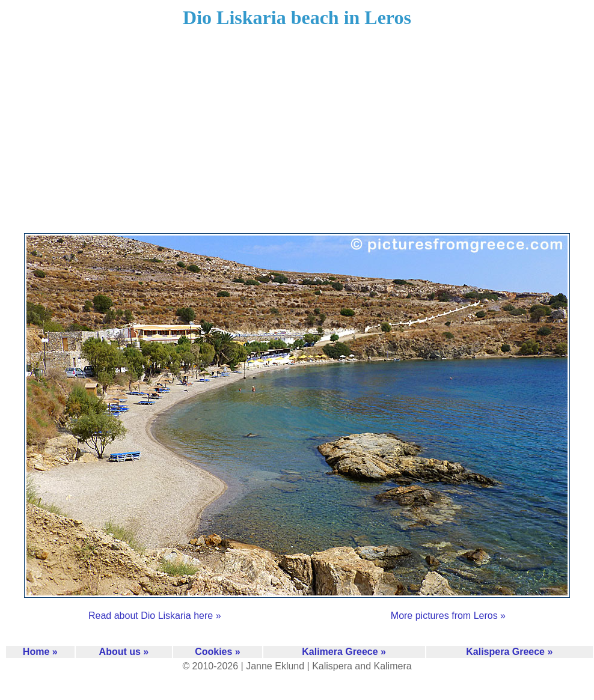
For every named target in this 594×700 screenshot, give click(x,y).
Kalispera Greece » (509, 652)
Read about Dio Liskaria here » (155, 616)
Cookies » (218, 652)
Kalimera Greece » (344, 652)
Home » (40, 652)
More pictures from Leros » (448, 616)
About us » (124, 652)
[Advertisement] (297, 138)
